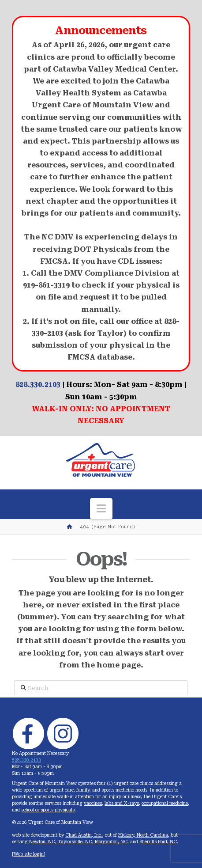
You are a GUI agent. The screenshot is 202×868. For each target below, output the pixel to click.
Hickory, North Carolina (143, 835)
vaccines (93, 803)
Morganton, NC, (112, 842)
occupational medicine (165, 803)
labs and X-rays (122, 803)
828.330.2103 (38, 385)
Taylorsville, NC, (76, 842)
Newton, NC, (43, 842)
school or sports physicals (48, 810)
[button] (101, 509)
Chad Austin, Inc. (84, 835)
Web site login (29, 854)
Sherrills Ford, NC (158, 842)
